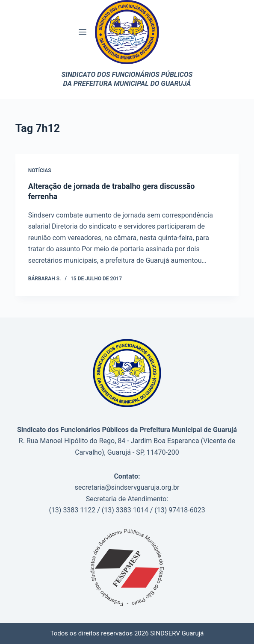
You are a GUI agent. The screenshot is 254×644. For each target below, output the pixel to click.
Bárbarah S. (45, 279)
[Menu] (83, 32)
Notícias (40, 171)
